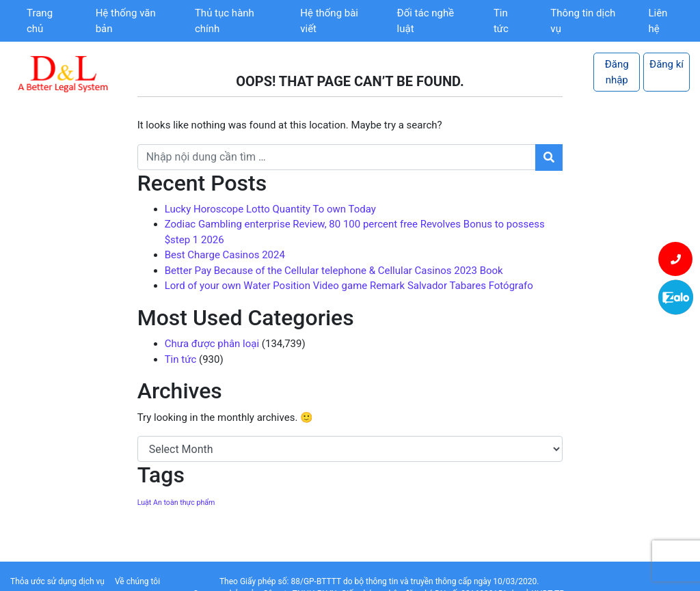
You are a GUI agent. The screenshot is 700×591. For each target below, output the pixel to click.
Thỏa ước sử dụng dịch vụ (57, 581)
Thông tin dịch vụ (583, 21)
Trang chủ (40, 21)
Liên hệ (658, 21)
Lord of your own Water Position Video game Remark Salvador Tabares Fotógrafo (349, 286)
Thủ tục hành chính (225, 21)
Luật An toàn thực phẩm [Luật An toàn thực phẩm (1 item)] (176, 503)
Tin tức (501, 21)
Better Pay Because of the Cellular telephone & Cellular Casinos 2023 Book (334, 271)
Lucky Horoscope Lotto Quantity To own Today (270, 209)
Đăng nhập (617, 72)
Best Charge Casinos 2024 (225, 255)
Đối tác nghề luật (426, 21)
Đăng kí (667, 64)
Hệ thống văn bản (126, 21)
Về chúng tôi (137, 581)
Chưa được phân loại (212, 344)
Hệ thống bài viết (329, 21)
